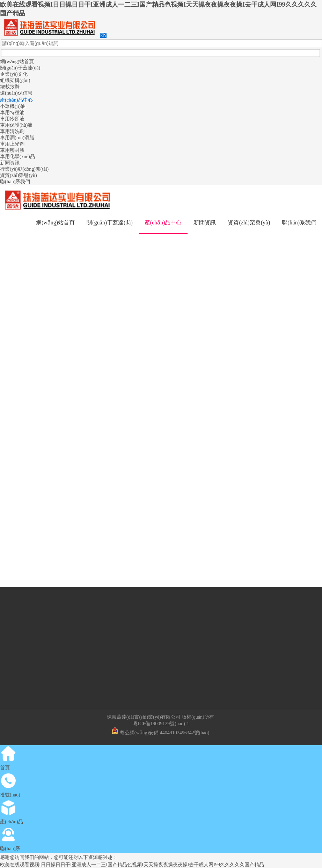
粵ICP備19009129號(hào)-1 (161, 724)
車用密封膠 (12, 150)
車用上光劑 (12, 144)
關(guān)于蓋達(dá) (20, 68)
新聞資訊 (10, 163)
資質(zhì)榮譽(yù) (19, 175)
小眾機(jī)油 (13, 106)
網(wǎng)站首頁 (17, 62)
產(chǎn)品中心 (16, 100)
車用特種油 (12, 113)
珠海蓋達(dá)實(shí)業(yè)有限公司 (144, 717)
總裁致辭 (10, 87)
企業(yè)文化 (14, 74)
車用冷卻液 (12, 119)
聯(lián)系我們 (15, 182)
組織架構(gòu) (15, 80)
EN (104, 35)
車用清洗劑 (12, 131)
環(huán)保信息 (16, 93)
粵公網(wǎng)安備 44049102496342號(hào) (160, 733)
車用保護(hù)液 (16, 125)
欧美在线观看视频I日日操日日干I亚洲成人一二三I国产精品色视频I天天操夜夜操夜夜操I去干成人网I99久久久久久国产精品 (132, 865)
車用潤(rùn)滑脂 (17, 138)
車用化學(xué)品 (17, 157)
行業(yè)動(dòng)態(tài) (24, 169)
